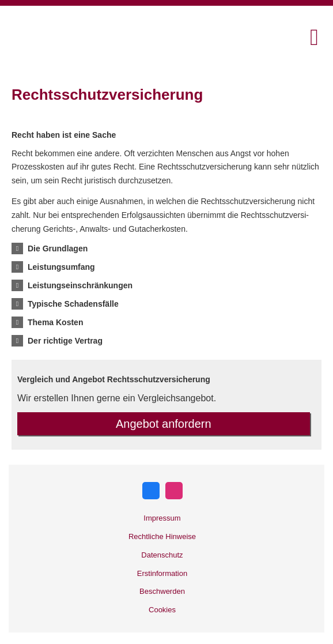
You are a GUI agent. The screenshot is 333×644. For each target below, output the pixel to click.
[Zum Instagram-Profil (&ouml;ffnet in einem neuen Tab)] (174, 491)
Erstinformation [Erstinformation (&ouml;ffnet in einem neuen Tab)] (162, 573)
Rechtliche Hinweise (162, 536)
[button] (58, 248)
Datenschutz (162, 555)
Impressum (162, 518)
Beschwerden (162, 591)
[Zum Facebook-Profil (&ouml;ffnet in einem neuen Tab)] (151, 491)
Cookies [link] (162, 610)
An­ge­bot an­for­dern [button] (164, 424)
